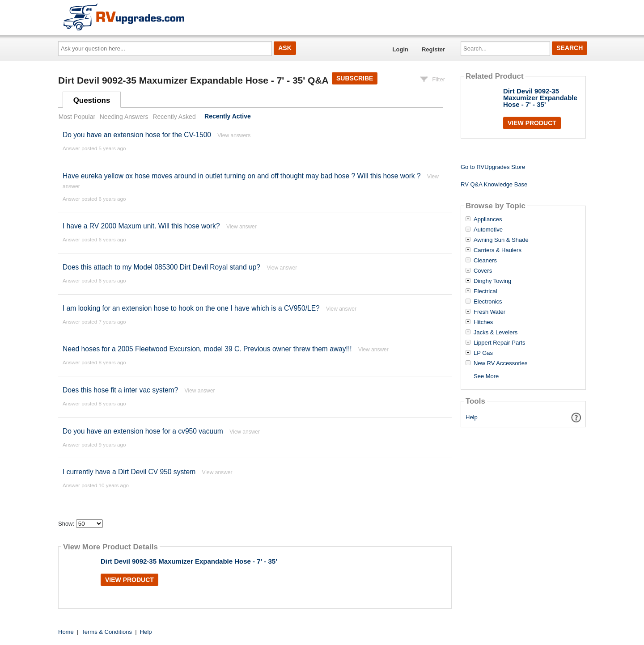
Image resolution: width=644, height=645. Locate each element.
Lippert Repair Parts (500, 343)
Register (433, 49)
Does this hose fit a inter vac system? (121, 390)
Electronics (488, 302)
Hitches (483, 322)
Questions (92, 100)
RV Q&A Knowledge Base (494, 184)
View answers (234, 135)
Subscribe (355, 78)
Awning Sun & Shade (501, 240)
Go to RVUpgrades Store (493, 167)
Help (472, 417)
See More (486, 376)
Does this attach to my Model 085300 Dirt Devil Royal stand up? (161, 267)
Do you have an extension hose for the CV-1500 (137, 135)
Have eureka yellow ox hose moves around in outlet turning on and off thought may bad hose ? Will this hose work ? (242, 176)
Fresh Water (489, 312)
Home (66, 632)
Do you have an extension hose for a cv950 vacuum (143, 431)
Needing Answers (124, 117)
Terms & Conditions (107, 632)
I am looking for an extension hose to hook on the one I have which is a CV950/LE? (192, 308)
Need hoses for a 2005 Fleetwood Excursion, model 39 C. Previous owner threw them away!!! (207, 349)
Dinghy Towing (492, 281)
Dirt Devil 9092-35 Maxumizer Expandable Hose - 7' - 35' (189, 561)
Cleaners (485, 261)
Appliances (488, 219)
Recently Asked (174, 117)
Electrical (485, 291)
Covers (483, 271)
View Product (129, 580)
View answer (241, 227)
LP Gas (483, 353)
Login (400, 49)
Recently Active (228, 117)
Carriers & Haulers (498, 250)
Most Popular (77, 117)
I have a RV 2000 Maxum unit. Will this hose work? (141, 226)
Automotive (488, 230)
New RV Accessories (500, 363)
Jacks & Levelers (496, 333)
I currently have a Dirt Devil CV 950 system (129, 472)
